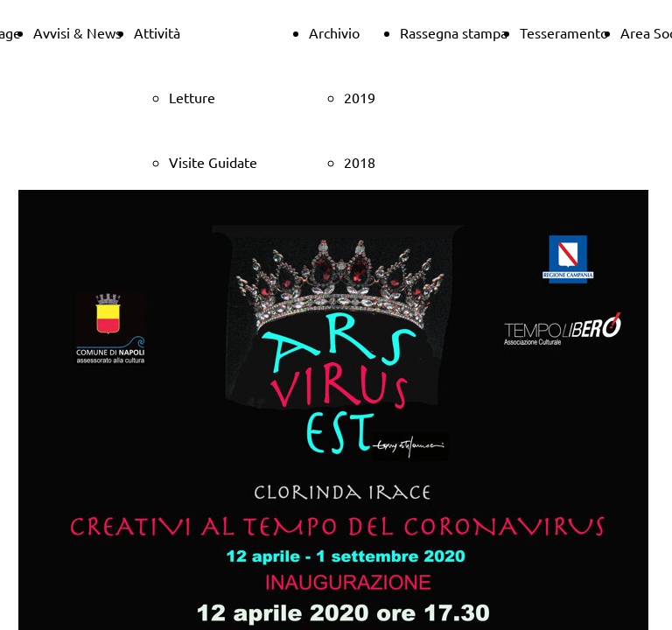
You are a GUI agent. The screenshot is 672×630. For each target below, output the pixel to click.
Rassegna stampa (454, 32)
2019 (360, 97)
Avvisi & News (77, 32)
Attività (157, 32)
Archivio (334, 32)
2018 (360, 162)
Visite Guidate (213, 162)
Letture (192, 97)
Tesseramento (564, 32)
